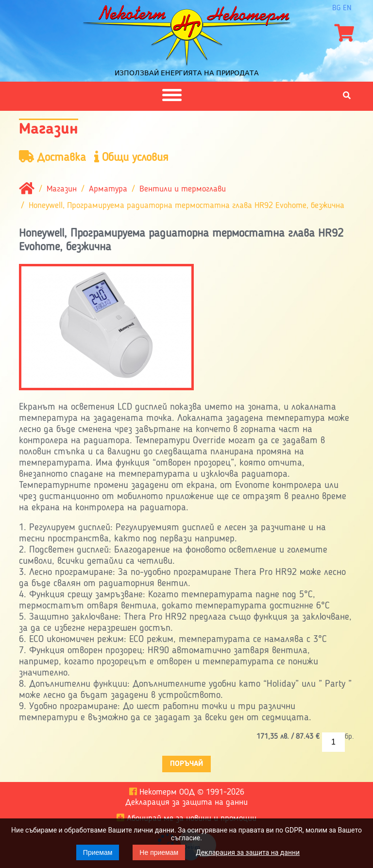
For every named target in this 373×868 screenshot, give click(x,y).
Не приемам (159, 852)
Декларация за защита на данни (248, 852)
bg (336, 8)
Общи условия (131, 157)
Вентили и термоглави (183, 189)
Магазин (62, 189)
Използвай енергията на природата (187, 73)
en (347, 8)
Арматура (108, 189)
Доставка (52, 157)
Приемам (98, 852)
